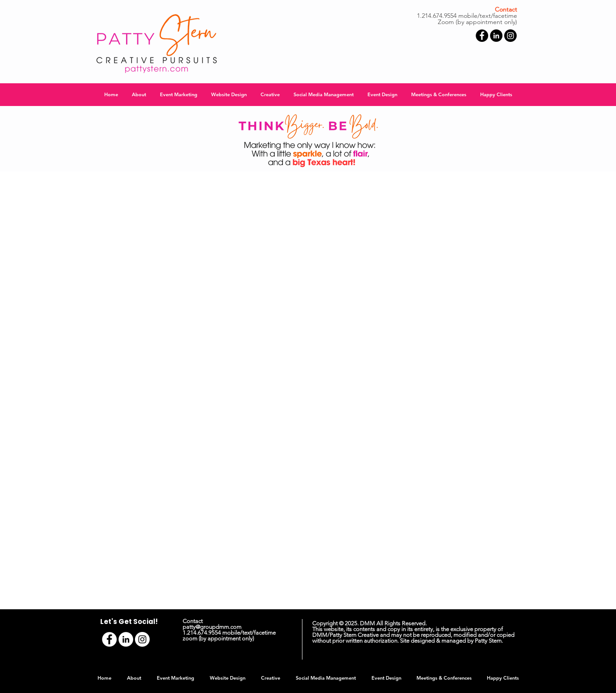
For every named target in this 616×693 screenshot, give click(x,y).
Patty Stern (488, 641)
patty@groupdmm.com (212, 627)
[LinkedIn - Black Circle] (496, 36)
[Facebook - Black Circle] (482, 36)
